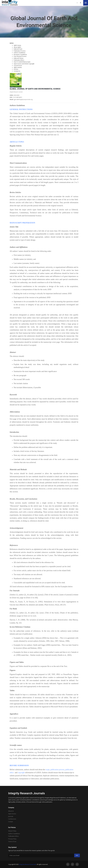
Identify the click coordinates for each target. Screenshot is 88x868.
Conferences (12, 819)
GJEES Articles (18, 67)
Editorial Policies (19, 58)
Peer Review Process (20, 56)
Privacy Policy (12, 839)
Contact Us (17, 71)
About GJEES (17, 47)
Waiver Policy (12, 831)
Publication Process (20, 51)
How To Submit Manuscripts (22, 62)
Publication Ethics (19, 60)
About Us (11, 811)
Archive (16, 69)
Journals (11, 816)
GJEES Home (17, 45)
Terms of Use (12, 841)
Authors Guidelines (20, 53)
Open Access (12, 814)
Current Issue (18, 65)
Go (77, 855)
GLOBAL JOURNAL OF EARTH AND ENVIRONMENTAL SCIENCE (35, 89)
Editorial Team (18, 49)
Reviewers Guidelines (20, 55)
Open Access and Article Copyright (24, 64)
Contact (11, 822)
